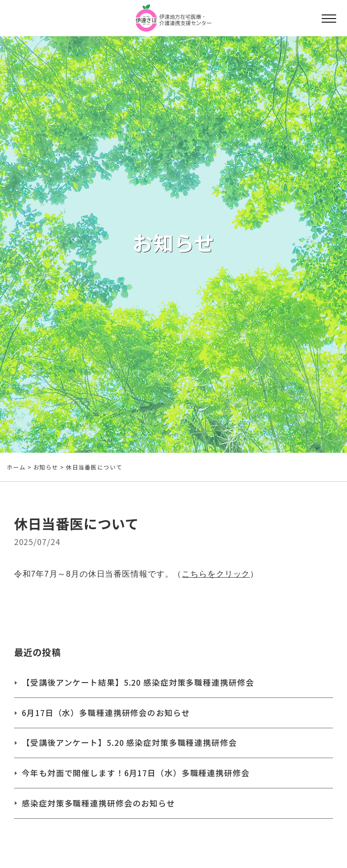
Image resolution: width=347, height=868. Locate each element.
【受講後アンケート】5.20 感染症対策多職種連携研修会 (129, 742)
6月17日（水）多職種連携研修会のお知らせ (106, 713)
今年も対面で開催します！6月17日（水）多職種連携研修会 (136, 773)
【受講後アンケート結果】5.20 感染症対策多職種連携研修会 (138, 682)
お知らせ (46, 467)
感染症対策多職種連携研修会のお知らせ (98, 803)
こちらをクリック (216, 576)
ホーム (16, 467)
